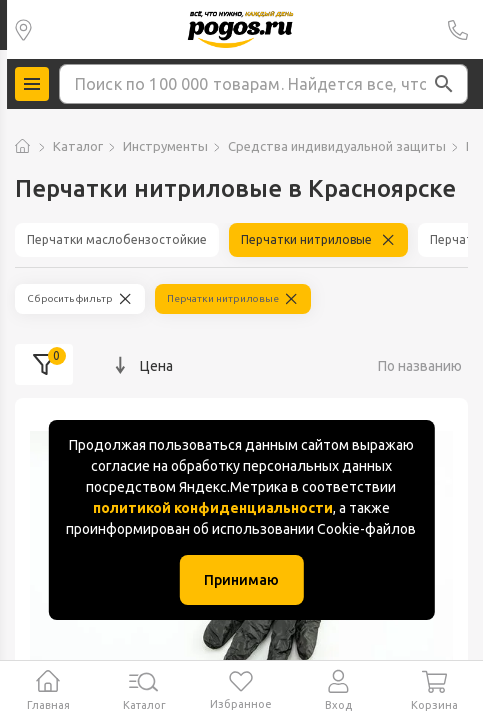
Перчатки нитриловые (306, 239)
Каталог (78, 146)
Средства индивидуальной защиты (337, 146)
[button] (444, 84)
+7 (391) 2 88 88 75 (458, 29)
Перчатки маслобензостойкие (117, 239)
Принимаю (241, 580)
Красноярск (23, 29)
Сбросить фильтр (70, 298)
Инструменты (165, 146)
